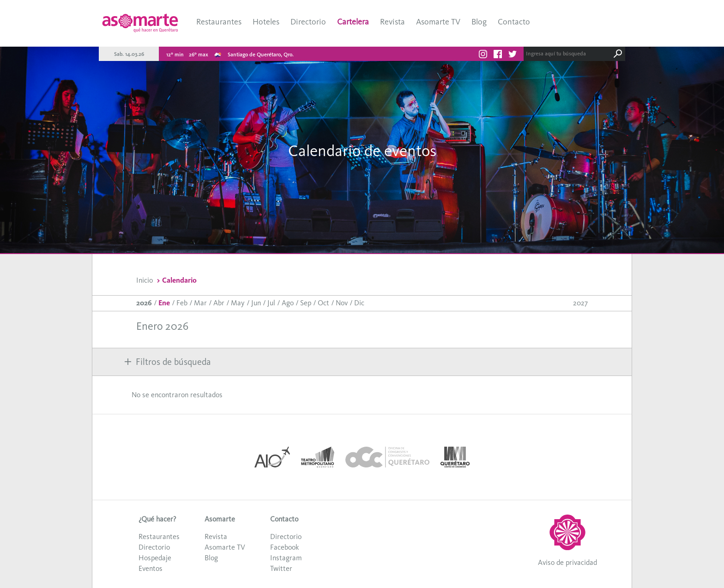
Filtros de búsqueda (168, 362)
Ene (164, 303)
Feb (182, 303)
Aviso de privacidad (567, 562)
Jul (271, 303)
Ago (288, 303)
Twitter (281, 568)
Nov (342, 303)
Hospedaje (155, 558)
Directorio (308, 22)
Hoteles (266, 22)
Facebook (284, 547)
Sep (306, 303)
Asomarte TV (438, 22)
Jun (256, 303)
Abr (219, 303)
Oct (323, 303)
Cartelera (353, 22)
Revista (392, 22)
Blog (479, 22)
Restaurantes (219, 22)
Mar (200, 303)
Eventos (151, 568)
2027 (580, 303)
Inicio (145, 280)
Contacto (514, 22)
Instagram (286, 558)
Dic (359, 303)
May (238, 303)
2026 (144, 303)
